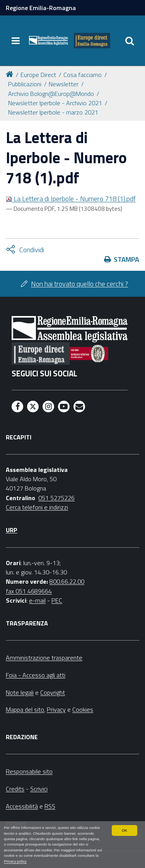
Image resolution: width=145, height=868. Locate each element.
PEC (57, 600)
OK (125, 830)
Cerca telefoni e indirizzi (37, 507)
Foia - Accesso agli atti (36, 675)
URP (12, 530)
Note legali (20, 692)
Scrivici (39, 789)
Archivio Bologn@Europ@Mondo (51, 94)
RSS (50, 806)
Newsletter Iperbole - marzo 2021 (53, 112)
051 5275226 (56, 498)
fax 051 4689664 (29, 591)
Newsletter (64, 84)
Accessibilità (22, 806)
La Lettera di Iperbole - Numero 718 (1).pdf (71, 199)
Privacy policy (15, 861)
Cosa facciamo (83, 75)
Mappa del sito (25, 709)
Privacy (56, 709)
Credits (15, 789)
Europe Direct (38, 75)
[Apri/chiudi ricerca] (130, 41)
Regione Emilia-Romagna (41, 8)
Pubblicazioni (25, 84)
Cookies (83, 709)
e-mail (37, 600)
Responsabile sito (29, 771)
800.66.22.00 (67, 581)
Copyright (53, 692)
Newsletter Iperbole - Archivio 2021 (55, 103)
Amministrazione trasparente (44, 658)
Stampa (126, 259)
